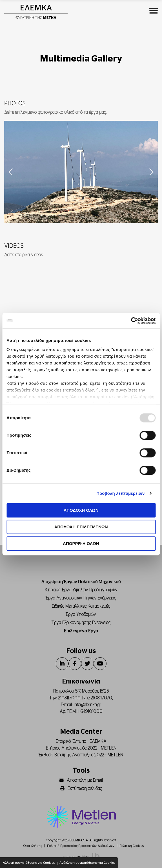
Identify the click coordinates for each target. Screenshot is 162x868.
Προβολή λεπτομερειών (121, 493)
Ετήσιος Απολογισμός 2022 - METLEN (81, 748)
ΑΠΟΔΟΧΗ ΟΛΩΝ (81, 510)
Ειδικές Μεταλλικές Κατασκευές (81, 606)
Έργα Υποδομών (81, 614)
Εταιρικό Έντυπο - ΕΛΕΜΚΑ (81, 741)
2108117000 (69, 698)
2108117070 (101, 698)
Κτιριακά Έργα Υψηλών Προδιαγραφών (81, 590)
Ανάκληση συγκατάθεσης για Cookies (87, 863)
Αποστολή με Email (81, 780)
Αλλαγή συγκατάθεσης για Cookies (29, 863)
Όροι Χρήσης (33, 846)
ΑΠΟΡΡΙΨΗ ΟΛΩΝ (81, 543)
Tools (81, 771)
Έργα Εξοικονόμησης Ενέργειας (81, 623)
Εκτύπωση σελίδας (81, 788)
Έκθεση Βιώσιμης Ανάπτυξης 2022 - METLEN (81, 755)
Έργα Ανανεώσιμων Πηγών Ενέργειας (81, 598)
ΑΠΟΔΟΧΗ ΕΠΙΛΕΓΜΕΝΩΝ (81, 527)
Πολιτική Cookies (132, 846)
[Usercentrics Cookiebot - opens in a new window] (131, 321)
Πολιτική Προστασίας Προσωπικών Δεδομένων (81, 846)
